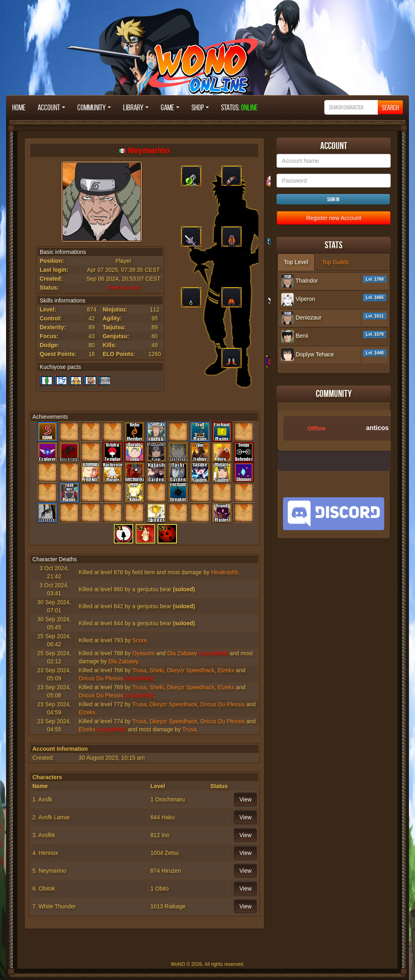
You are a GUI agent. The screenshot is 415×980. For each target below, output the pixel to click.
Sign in (333, 199)
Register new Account (333, 218)
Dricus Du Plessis (101, 678)
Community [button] (94, 107)
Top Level (296, 262)
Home (19, 107)
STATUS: (239, 107)
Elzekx (226, 670)
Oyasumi (144, 653)
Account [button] (51, 107)
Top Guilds (335, 262)
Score (140, 640)
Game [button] (170, 107)
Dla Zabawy (182, 653)
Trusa (139, 670)
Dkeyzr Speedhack (191, 670)
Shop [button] (200, 107)
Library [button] (136, 107)
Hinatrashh (225, 572)
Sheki (156, 670)
